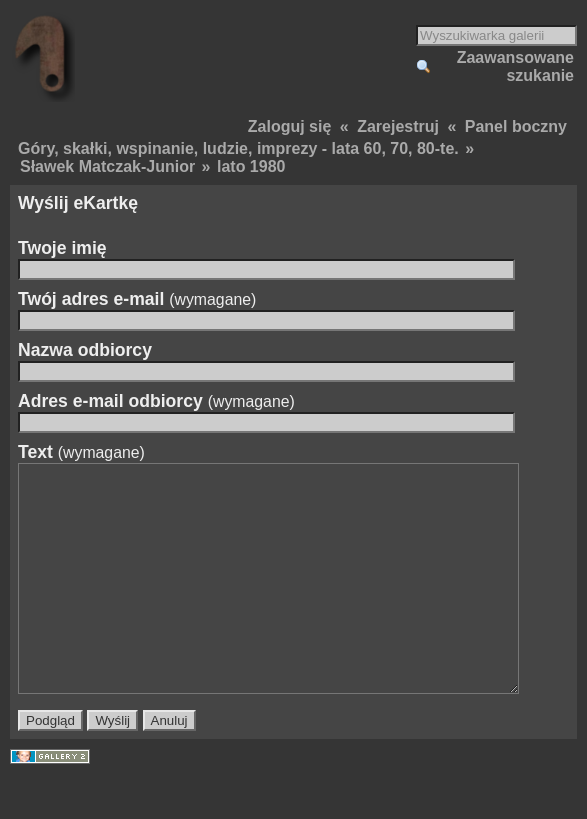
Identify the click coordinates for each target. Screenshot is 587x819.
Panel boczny (516, 126)
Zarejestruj (398, 126)
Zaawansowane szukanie (515, 66)
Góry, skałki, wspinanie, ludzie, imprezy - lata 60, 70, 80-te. (238, 148)
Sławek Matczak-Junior (107, 166)
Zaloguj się (290, 126)
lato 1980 (251, 166)
